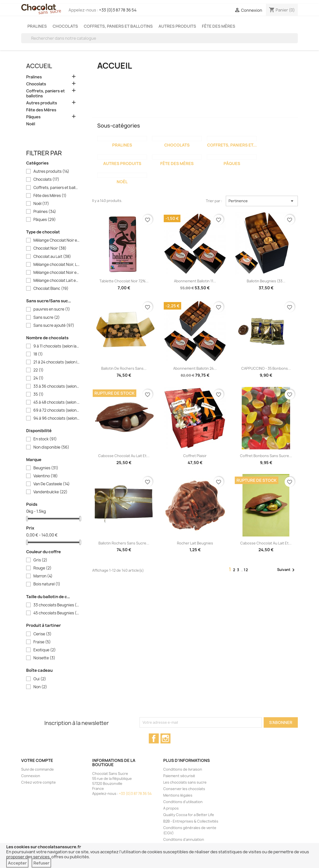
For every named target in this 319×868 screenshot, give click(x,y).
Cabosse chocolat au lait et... (124, 456)
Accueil (39, 66)
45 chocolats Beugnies (56, 613)
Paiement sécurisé (179, 776)
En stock (45, 439)
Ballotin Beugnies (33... (266, 281)
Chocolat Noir (50, 248)
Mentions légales (178, 795)
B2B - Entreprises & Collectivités (191, 821)
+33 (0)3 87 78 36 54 (118, 10)
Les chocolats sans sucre (185, 782)
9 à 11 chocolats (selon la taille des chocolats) (56, 346)
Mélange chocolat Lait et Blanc (56, 281)
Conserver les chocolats (184, 789)
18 (38, 354)
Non (40, 687)
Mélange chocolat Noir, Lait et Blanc (56, 265)
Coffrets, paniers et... (232, 145)
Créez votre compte (39, 782)
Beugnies (46, 468)
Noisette (44, 658)
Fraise (42, 642)
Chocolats (65, 26)
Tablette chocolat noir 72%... (124, 281)
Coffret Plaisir (195, 456)
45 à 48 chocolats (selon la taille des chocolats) (56, 402)
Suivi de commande (38, 769)
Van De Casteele (52, 484)
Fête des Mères (219, 26)
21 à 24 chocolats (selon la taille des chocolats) (56, 362)
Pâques (33, 117)
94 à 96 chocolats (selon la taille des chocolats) (56, 418)
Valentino (46, 476)
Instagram (165, 738)
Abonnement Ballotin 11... (195, 281)
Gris (40, 560)
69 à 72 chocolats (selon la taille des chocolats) (56, 410)
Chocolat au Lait (52, 257)
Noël (31, 124)
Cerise (42, 634)
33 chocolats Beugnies (56, 605)
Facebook (154, 738)
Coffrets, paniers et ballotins (118, 26)
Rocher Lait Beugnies (195, 543)
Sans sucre (47, 318)
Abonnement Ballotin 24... (195, 368)
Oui (40, 679)
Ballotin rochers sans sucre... (124, 543)
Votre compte (37, 760)
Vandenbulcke (50, 492)
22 (39, 370)
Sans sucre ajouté (54, 326)
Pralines (37, 26)
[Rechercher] (159, 38)
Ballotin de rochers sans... (124, 368)
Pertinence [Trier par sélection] (262, 201)
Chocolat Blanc (51, 289)
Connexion (31, 776)
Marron (43, 576)
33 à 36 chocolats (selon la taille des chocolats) (56, 386)
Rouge (42, 568)
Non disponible (51, 447)
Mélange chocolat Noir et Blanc (56, 273)
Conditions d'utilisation (183, 802)
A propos (171, 808)
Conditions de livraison (183, 769)
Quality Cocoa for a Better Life (189, 815)
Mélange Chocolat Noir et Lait (56, 240)
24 (39, 378)
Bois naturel (47, 584)
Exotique (45, 650)
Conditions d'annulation (184, 839)
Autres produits (177, 26)
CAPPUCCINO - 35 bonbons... (266, 368)
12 (246, 570)
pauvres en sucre (52, 309)
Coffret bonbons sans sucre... (266, 456)
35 (39, 394)
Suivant (287, 570)
